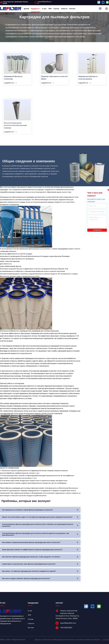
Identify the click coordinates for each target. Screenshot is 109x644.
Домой (27, 9)
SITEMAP (106, 641)
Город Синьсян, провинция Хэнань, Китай (15, 3)
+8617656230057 (66, 629)
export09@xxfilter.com (44, 3)
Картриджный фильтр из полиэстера (13, 79)
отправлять (97, 231)
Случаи (56, 9)
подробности (9, 84)
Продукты (35, 9)
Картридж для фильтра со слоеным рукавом (88, 79)
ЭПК (50, 9)
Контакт (72, 9)
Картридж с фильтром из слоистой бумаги (54, 79)
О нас (44, 9)
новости (64, 9)
